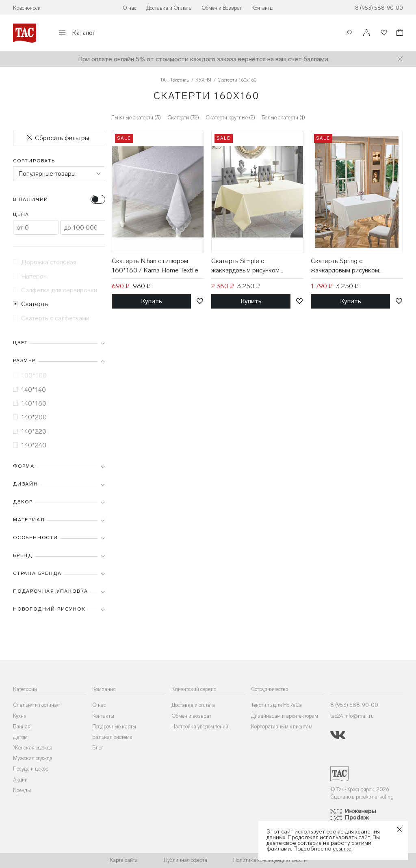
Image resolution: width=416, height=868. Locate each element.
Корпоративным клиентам (282, 727)
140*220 (30, 431)
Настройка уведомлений (200, 727)
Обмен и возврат (191, 716)
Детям (20, 737)
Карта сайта (124, 860)
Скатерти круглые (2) (230, 118)
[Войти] (366, 33)
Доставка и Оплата (169, 8)
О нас (130, 8)
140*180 (30, 403)
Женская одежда (33, 748)
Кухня (20, 716)
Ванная (22, 727)
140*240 (30, 445)
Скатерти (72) (183, 118)
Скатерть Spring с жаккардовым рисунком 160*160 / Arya (345, 266)
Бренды (22, 790)
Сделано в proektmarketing (362, 797)
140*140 (29, 390)
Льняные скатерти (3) (136, 118)
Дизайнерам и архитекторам (285, 716)
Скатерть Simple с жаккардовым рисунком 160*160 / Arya (245, 266)
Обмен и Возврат (222, 8)
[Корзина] (399, 33)
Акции (20, 780)
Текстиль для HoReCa (276, 705)
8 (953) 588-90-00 (379, 8)
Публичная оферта (185, 860)
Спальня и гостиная (36, 705)
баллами (316, 59)
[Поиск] (349, 33)
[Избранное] (383, 33)
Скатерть (31, 304)
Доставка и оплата (193, 705)
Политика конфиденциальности (270, 860)
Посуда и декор (31, 769)
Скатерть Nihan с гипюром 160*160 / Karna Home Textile (155, 265)
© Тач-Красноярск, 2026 (360, 789)
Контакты (262, 8)
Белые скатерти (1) (283, 118)
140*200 (30, 417)
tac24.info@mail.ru (352, 716)
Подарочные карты (114, 727)
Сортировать (34, 161)
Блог (98, 748)
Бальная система (112, 737)
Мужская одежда (33, 758)
